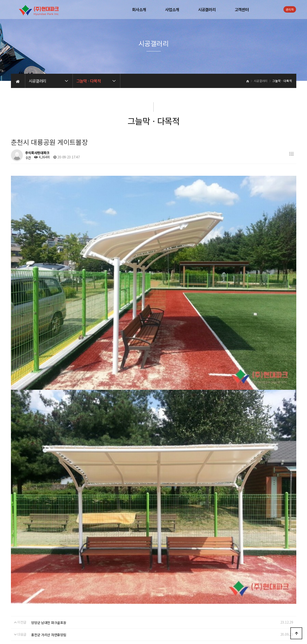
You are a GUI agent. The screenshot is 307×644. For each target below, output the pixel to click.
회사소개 (139, 10)
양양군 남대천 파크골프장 (49, 493)
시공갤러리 (207, 10)
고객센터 (242, 10)
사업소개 (172, 10)
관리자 (290, 9)
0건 (28, 158)
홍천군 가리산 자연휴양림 (49, 505)
